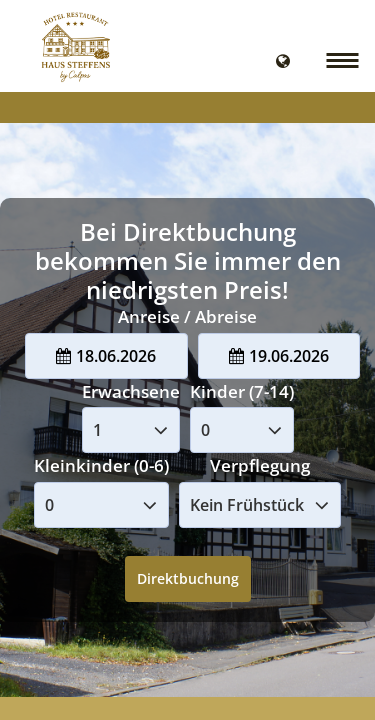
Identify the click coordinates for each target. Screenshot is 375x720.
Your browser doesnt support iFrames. (187, 360)
